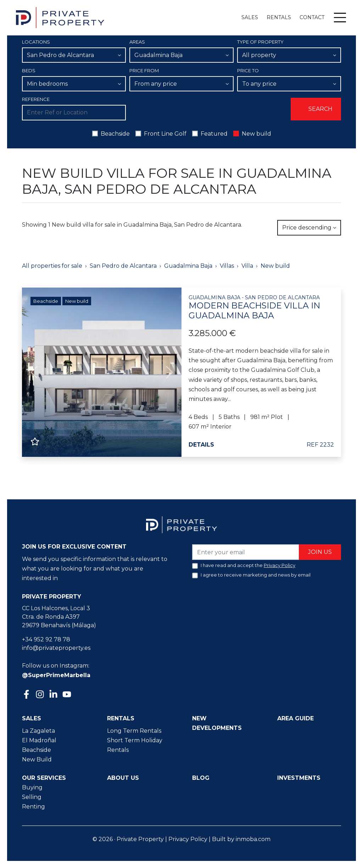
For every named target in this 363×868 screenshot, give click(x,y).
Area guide (295, 718)
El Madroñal (39, 740)
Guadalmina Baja (188, 266)
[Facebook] (27, 695)
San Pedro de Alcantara (123, 266)
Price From (144, 70)
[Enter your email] (246, 552)
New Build (37, 759)
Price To (248, 70)
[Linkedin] (54, 695)
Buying (32, 787)
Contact (312, 17)
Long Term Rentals (134, 731)
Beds (29, 70)
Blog (201, 778)
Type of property (260, 42)
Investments (299, 778)
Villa (247, 266)
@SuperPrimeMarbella (56, 675)
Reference (36, 99)
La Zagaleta (38, 731)
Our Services (44, 778)
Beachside (115, 134)
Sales (250, 17)
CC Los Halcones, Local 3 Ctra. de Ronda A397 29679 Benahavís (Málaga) (59, 617)
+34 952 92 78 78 (46, 639)
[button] (34, 372)
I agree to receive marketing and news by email (256, 575)
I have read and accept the (248, 565)
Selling (32, 797)
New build (256, 134)
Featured (214, 134)
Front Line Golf (165, 134)
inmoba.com (253, 839)
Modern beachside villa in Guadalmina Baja (261, 308)
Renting (33, 807)
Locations (36, 42)
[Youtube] (68, 695)
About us (123, 778)
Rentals (279, 17)
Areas (137, 42)
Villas (227, 266)
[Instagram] (41, 694)
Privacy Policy (188, 839)
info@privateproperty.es (56, 648)
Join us (320, 552)
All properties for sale (52, 266)
